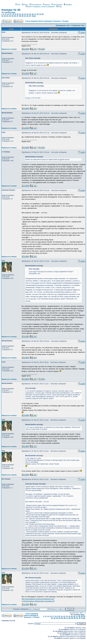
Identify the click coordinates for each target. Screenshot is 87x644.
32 (30, 16)
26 (15, 16)
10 (17, 14)
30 (25, 16)
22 (5, 16)
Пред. (13, 12)
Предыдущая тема (63, 25)
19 (40, 14)
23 (7, 16)
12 (22, 14)
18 (37, 14)
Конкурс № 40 (11, 10)
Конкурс (66, 21)
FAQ (18, 5)
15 (30, 14)
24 (10, 16)
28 (20, 16)
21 (2, 16)
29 (22, 16)
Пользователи (35, 5)
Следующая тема (78, 25)
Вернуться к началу (9, 49)
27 (17, 16)
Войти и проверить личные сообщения (40, 7)
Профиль (68, 5)
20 (43, 14)
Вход (59, 7)
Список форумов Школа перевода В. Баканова (43, 21)
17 (35, 14)
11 (20, 14)
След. (34, 16)
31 (27, 16)
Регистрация (57, 5)
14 (27, 14)
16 (32, 14)
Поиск (25, 5)
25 (12, 16)
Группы (46, 5)
